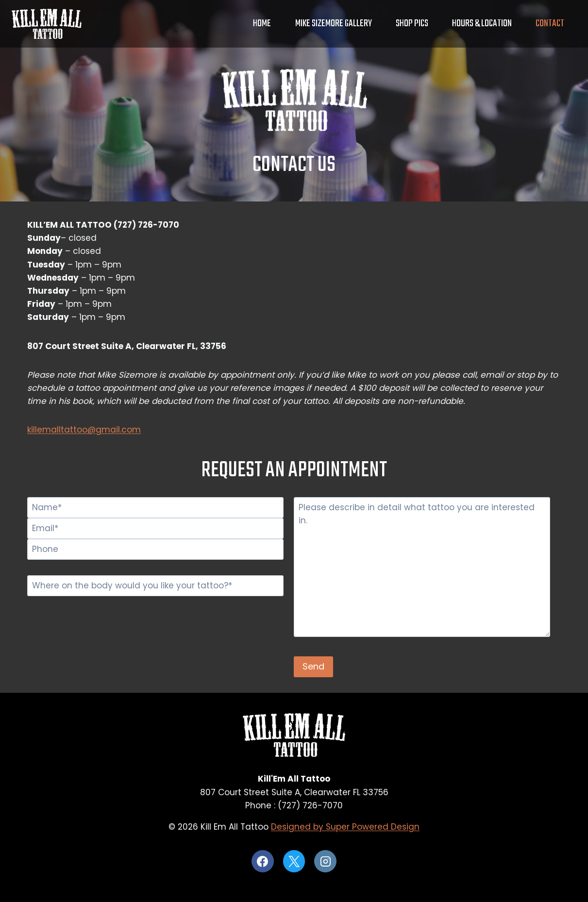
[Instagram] (325, 861)
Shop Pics (412, 24)
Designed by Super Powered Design (345, 827)
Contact (550, 24)
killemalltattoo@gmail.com (84, 430)
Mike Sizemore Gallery (334, 24)
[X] (294, 861)
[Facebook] (263, 861)
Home (262, 24)
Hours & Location (482, 24)
